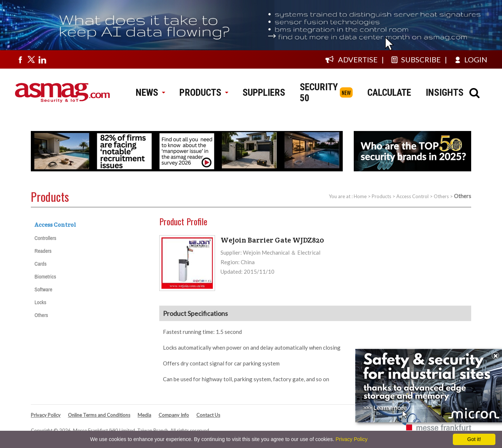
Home (360, 196)
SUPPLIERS (264, 92)
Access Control (412, 196)
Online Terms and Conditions (99, 415)
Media (144, 415)
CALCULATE (389, 92)
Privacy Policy (46, 415)
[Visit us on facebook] (20, 59)
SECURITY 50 (319, 92)
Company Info (174, 415)
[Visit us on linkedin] (42, 59)
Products (381, 196)
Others (441, 196)
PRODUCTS (204, 92)
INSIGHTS (445, 92)
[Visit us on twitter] (31, 59)
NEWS (150, 92)
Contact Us (208, 415)
